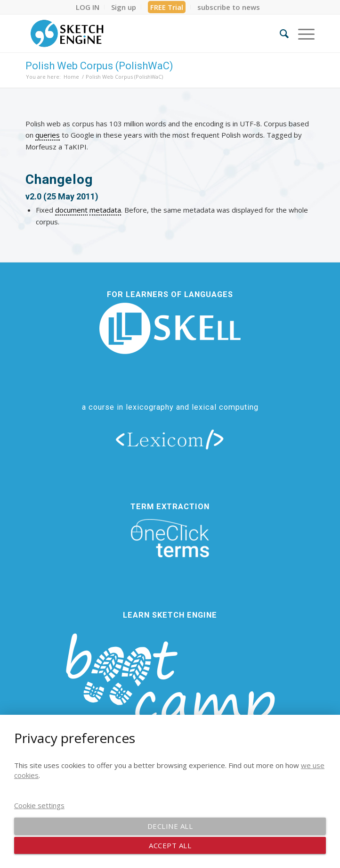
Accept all (170, 845)
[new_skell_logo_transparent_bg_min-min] (170, 328)
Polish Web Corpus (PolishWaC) (99, 66)
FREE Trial (167, 7)
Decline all (170, 826)
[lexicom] (170, 439)
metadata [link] (105, 210)
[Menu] (302, 33)
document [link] (71, 210)
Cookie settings (39, 805)
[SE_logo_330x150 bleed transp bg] (141, 33)
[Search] (279, 33)
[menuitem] (88, 7)
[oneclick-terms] (170, 538)
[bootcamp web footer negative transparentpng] (170, 690)
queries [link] (48, 135)
